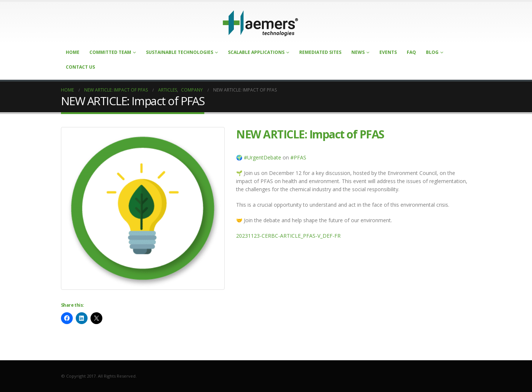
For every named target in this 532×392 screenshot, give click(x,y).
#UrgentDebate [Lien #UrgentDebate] (262, 157)
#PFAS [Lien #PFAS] (298, 157)
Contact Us (80, 67)
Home (73, 52)
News (358, 52)
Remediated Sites (320, 52)
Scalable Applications (256, 52)
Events (388, 52)
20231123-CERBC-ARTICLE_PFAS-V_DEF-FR (288, 236)
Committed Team (110, 52)
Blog (432, 52)
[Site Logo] (260, 23)
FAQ (411, 52)
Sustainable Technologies (180, 52)
